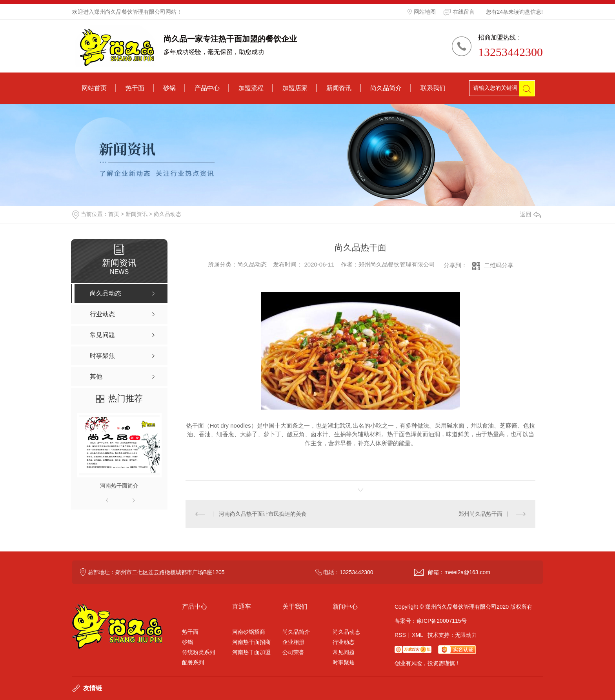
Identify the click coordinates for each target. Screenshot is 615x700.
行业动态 (344, 642)
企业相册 (293, 642)
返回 (530, 214)
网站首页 (94, 88)
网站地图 (422, 12)
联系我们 (433, 88)
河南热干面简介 (119, 486)
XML (417, 635)
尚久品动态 (167, 214)
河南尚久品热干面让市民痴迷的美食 (263, 514)
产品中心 (207, 88)
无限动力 (466, 635)
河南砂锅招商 (249, 632)
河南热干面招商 (251, 642)
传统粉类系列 (198, 652)
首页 (114, 214)
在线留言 (459, 12)
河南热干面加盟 (251, 652)
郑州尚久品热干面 (480, 514)
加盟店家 (295, 88)
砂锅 (169, 88)
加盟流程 (251, 88)
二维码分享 (499, 265)
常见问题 (344, 652)
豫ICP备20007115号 (442, 621)
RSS (400, 635)
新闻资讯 (339, 88)
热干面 (135, 88)
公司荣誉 (293, 652)
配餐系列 (193, 662)
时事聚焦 (344, 662)
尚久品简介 (386, 88)
